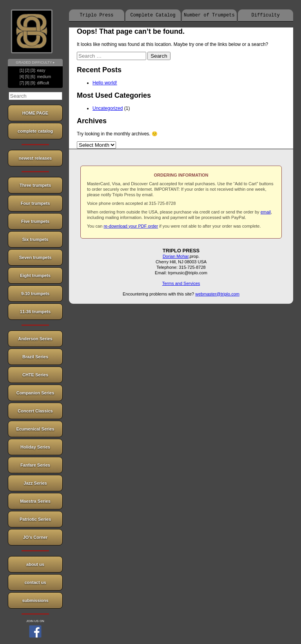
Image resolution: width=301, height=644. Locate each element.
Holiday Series (35, 447)
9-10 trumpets (35, 294)
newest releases (35, 158)
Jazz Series (35, 483)
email (266, 212)
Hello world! (105, 83)
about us (35, 564)
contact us (35, 582)
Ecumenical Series (35, 429)
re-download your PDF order (131, 226)
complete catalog (35, 131)
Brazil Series (35, 357)
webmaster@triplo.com (217, 294)
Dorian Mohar (176, 256)
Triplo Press (96, 15)
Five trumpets (35, 221)
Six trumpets (35, 239)
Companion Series (35, 393)
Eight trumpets (35, 275)
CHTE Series (35, 375)
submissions (35, 600)
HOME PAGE (35, 113)
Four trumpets (35, 203)
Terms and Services (181, 283)
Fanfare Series (35, 465)
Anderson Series (35, 339)
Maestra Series (35, 501)
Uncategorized (108, 108)
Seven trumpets (35, 257)
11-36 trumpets (35, 312)
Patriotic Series (35, 519)
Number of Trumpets (209, 15)
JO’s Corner (35, 537)
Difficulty (266, 15)
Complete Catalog (153, 15)
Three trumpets (35, 185)
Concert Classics (35, 411)
